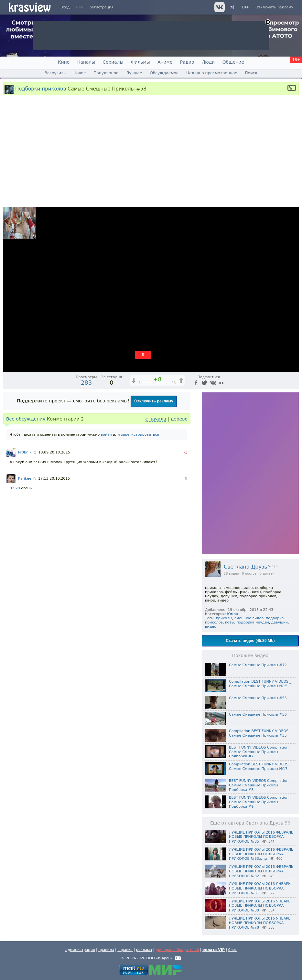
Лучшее (134, 73)
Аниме (165, 62)
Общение (233, 62)
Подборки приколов (41, 89)
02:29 (15, 488)
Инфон (164, 958)
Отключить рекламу (274, 7)
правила (106, 950)
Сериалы (113, 62)
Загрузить (55, 73)
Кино (64, 62)
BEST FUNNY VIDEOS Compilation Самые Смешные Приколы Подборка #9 (259, 802)
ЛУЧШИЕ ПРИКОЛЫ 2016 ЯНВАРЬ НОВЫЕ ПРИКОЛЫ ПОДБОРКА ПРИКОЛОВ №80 (260, 906)
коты (230, 622)
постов (251, 574)
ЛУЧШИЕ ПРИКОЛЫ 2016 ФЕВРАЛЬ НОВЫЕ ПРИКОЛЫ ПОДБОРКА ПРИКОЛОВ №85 (261, 837)
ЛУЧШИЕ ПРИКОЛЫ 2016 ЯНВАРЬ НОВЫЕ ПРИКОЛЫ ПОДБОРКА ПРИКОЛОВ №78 (260, 923)
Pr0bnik (25, 452)
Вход (65, 7)
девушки (280, 622)
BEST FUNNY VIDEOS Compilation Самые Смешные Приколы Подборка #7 (259, 752)
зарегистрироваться (140, 435)
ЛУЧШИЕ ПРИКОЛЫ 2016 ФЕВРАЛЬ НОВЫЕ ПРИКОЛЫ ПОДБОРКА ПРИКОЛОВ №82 (261, 871)
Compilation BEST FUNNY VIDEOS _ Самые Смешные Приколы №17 (260, 767)
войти (106, 435)
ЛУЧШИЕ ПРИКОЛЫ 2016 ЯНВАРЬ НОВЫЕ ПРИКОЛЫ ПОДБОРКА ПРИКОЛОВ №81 (260, 889)
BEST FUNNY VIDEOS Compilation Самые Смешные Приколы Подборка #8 (259, 785)
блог (232, 950)
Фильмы (140, 62)
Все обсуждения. (27, 419)
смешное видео (249, 618)
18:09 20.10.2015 (54, 452)
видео (234, 574)
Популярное (106, 73)
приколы (224, 618)
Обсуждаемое (164, 73)
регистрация (102, 7)
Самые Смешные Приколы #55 (258, 698)
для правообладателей (177, 950)
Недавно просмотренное (212, 73)
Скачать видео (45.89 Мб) (250, 641)
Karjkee (25, 479)
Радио (187, 62)
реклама (144, 950)
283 (86, 383)
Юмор (232, 614)
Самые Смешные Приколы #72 (258, 665)
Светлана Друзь (246, 567)
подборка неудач (253, 622)
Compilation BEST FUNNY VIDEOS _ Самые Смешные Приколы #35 (260, 733)
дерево (179, 419)
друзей (269, 574)
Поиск (251, 73)
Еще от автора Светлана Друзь (250, 823)
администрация (80, 950)
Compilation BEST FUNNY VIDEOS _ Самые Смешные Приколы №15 (260, 684)
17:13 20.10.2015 (54, 479)
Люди (208, 62)
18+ (245, 7)
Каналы (86, 62)
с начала (156, 419)
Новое (80, 73)
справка (125, 950)
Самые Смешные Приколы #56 (258, 714)
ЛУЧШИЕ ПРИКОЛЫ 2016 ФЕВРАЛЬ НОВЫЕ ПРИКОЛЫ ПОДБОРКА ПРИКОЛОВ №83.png (261, 854)
